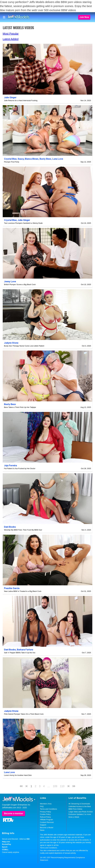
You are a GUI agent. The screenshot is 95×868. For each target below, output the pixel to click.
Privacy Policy (46, 812)
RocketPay (6, 844)
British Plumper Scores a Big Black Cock (20, 284)
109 (55, 786)
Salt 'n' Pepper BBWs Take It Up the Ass (20, 653)
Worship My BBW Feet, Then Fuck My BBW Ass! (23, 530)
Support (43, 825)
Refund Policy (45, 817)
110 (62, 786)
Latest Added (11, 39)
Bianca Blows (32, 159)
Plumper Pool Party (12, 162)
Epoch (5, 847)
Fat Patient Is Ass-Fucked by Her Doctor (20, 468)
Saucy (21, 159)
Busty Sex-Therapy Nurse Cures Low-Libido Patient (24, 346)
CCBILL (5, 850)
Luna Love (58, 159)
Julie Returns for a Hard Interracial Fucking (21, 100)
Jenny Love (10, 281)
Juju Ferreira (10, 466)
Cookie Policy (45, 814)
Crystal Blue (10, 159)
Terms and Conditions (49, 809)
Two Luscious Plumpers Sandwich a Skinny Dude (23, 223)
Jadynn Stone (11, 343)
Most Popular (11, 34)
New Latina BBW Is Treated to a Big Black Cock (23, 591)
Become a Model (47, 828)
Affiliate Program (47, 820)
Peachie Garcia (12, 588)
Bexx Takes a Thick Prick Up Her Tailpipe (20, 407)
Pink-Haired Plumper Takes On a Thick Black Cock (24, 714)
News (42, 830)
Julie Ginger (10, 97)
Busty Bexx (45, 159)
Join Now (84, 17)
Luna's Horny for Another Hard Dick (18, 775)
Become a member (14, 813)
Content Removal (47, 822)
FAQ (42, 806)
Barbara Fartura (25, 650)
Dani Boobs (10, 527)
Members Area (46, 804)
